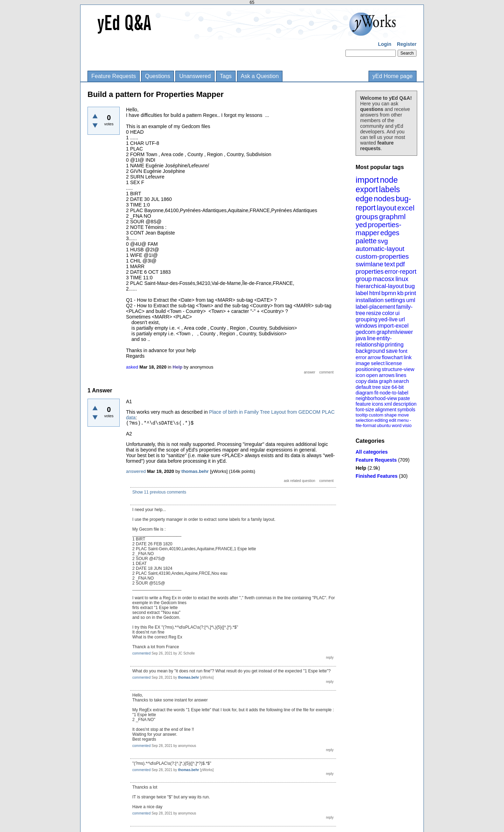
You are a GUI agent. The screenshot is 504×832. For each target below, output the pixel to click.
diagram (365, 393)
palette (366, 241)
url (402, 319)
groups (367, 216)
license (394, 363)
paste (404, 398)
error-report (401, 272)
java (361, 338)
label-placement (375, 307)
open (372, 375)
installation (370, 300)
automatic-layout (380, 249)
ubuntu (384, 425)
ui (397, 313)
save (392, 351)
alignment (386, 410)
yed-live (388, 319)
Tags (226, 76)
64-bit (397, 387)
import (367, 180)
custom (376, 415)
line (371, 338)
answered (136, 471)
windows (366, 326)
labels (390, 189)
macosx (384, 279)
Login (385, 44)
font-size (365, 410)
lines (401, 375)
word (397, 425)
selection (365, 420)
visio (407, 425)
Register (407, 44)
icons (377, 404)
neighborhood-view (376, 398)
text (390, 264)
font (403, 351)
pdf (400, 264)
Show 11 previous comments (159, 492)
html (375, 293)
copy (361, 381)
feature (363, 404)
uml (411, 300)
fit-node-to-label (391, 393)
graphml (392, 216)
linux (402, 279)
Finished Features (377, 476)
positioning (368, 369)
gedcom (366, 332)
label (362, 293)
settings (395, 300)
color (388, 313)
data (373, 381)
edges (390, 233)
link (408, 357)
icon (360, 375)
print (410, 293)
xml (388, 404)
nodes (384, 199)
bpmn (389, 293)
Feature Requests (114, 76)
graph (385, 381)
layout (386, 208)
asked (132, 367)
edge (364, 199)
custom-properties (382, 256)
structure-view (398, 369)
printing (394, 345)
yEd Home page (393, 76)
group (364, 279)
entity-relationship (374, 341)
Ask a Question (260, 76)
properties (370, 272)
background (370, 351)
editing (381, 420)
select (378, 363)
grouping (366, 319)
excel (406, 208)
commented (141, 653)
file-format (366, 425)
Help (361, 468)
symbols (406, 410)
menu (403, 420)
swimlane (369, 264)
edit (393, 420)
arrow (374, 357)
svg (383, 241)
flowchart (392, 357)
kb (400, 293)
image (363, 363)
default (363, 387)
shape (390, 415)
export (367, 189)
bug (410, 286)
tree (377, 387)
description (405, 404)
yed (361, 225)
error (361, 357)
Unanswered (195, 76)
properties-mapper (379, 229)
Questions (157, 76)
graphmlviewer (395, 332)
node (389, 180)
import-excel (393, 326)
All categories (372, 452)
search (401, 381)
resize (374, 313)
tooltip (362, 415)
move (403, 415)
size (386, 387)
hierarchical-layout (380, 286)
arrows (387, 375)
